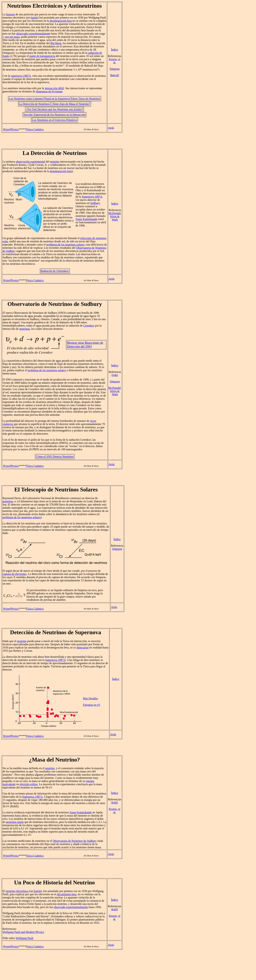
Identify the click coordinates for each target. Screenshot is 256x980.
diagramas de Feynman (49, 91)
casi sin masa (12, 37)
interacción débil (54, 88)
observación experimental (30, 162)
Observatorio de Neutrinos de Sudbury (75, 841)
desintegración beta (61, 21)
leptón (34, 18)
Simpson (114, 69)
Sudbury (95, 203)
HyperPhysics (11, 129)
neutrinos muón (15, 822)
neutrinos (25, 329)
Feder (115, 375)
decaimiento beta (67, 894)
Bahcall (115, 75)
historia (10, 14)
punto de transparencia (42, 56)
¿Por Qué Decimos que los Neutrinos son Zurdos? (54, 109)
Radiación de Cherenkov (55, 271)
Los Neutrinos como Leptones (26, 99)
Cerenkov (89, 326)
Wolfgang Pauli (25, 938)
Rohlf (114, 803)
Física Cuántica (35, 129)
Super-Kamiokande (81, 812)
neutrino (55, 162)
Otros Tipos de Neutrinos (86, 99)
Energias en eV (92, 705)
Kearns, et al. (115, 61)
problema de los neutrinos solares (65, 245)
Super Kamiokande (86, 219)
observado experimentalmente (33, 34)
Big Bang (56, 43)
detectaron (83, 647)
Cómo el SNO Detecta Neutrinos (55, 456)
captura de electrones (14, 574)
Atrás (111, 128)
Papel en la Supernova (57, 99)
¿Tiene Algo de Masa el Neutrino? (70, 104)
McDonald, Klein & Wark (115, 216)
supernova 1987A (21, 76)
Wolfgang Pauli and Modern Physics (23, 932)
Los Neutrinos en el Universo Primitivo (54, 120)
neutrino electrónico (17, 891)
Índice (114, 50)
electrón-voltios (29, 784)
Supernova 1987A (92, 197)
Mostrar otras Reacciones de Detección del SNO (85, 345)
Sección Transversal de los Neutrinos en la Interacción (54, 115)
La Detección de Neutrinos (34, 104)
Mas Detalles (90, 698)
